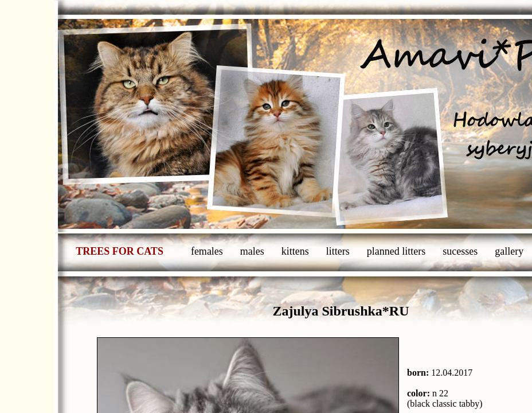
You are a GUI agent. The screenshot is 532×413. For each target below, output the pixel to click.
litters (338, 251)
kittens (295, 251)
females (207, 251)
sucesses (460, 251)
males (252, 251)
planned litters (396, 251)
